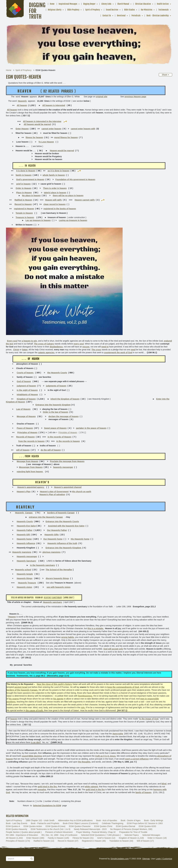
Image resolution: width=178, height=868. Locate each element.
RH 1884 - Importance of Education (22, 835)
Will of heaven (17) (145, 841)
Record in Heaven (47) (68, 841)
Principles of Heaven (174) (18, 841)
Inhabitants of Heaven (27, 395)
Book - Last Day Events (17, 823)
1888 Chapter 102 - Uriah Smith (40, 820)
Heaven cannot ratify (85, 200)
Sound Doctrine (112, 10)
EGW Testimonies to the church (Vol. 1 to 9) (51, 829)
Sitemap (146, 859)
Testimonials (163, 10)
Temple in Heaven (24, 213)
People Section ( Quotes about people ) (24, 832)
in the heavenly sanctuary (42, 565)
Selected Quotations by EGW (47, 806)
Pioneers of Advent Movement (59, 832)
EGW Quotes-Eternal (126, 826)
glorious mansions (51, 552)
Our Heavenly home (53, 539)
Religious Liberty (55, 10)
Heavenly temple (25, 574)
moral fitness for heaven (66, 137)
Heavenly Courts (25, 521)
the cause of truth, (35, 710)
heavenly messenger (63, 467)
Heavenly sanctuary (52, 602)
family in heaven (24, 175)
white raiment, (92, 787)
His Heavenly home (80, 539)
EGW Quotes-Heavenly (17, 829)
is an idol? (36, 742)
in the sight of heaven (27, 390)
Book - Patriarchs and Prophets (45, 823)
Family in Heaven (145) (58, 838)
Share (165, 75)
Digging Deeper (89, 4)
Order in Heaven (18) (157, 838)
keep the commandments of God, (123, 687)
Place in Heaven (24, 193)
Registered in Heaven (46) (94, 841)
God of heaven (24, 381)
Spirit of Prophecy (93, 10)
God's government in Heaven (30, 179)
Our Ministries (147, 10)
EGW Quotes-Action (33, 826)
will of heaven (23, 450)
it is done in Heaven (26, 171)
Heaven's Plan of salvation (52, 494)
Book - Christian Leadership (158, 16)
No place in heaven (31, 196)
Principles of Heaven (27, 432)
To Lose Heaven (46, 142)
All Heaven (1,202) (14, 838)
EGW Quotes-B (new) (55, 826)
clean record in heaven (55, 204)
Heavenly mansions (22, 552)
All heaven (22, 105)
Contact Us (107, 16)
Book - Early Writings (154, 820)
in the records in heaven (68, 441)
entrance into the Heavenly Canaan (46, 517)
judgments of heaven (56, 386)
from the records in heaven (31, 441)
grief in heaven (23, 184)
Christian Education (143, 4)
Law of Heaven (23, 409)
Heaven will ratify (53, 200)
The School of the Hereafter (59, 570)
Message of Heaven (26, 416)
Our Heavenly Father (57, 530)
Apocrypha (118, 734)
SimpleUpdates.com (120, 859)
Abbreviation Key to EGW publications (75, 820)
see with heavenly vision (59, 587)
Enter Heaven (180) (35, 838)
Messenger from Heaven (31, 467)
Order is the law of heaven (56, 412)
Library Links (106, 4)
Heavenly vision (24, 587)
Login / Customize (164, 859)
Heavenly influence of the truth (62, 543)
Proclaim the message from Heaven (67, 461)
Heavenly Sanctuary (26, 561)
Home (52, 4)
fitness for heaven (34, 137)
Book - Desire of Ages (131, 820)
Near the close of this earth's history (54, 684)
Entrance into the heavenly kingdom (53, 405)
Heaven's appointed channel (68, 487)
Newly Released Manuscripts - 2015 (90, 829)
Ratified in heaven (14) (44, 841)
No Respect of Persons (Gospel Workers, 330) (131, 829)
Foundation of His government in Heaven (75, 179)
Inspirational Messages (68, 4)
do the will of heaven (51, 450)
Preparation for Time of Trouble (133, 832)
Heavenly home (24, 539)
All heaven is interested (54, 105)
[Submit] (32, 859)
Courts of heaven (25, 373)
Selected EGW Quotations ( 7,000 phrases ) (101, 835)
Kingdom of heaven (26, 399)
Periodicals (136, 16)
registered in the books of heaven (60, 209)
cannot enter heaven (51, 129)
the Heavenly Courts (57, 373)
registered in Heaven (24, 209)
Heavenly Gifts (52, 535)
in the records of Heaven (59, 437)
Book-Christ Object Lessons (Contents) (81, 823)
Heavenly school (23, 570)
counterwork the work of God (118, 353)
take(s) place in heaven (55, 193)
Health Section (163, 4)
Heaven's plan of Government (54, 492)
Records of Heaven (25, 437)
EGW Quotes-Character (80, 826)
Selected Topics (132, 835)
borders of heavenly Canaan (61, 513)
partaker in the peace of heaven (91, 428)
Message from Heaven (28, 461)
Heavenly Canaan (24, 513)
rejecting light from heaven (30, 472)
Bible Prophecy (73, 10)
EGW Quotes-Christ (103, 826)
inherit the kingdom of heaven (65, 399)
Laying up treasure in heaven (73, 220)
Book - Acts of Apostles (107, 820)
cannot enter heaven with (83, 129)
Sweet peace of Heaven (55, 428)
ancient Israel (21, 687)
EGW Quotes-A (13, 826)
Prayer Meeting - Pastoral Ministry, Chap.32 (96, 832)
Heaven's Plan (24, 492)
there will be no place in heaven (68, 196)
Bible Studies (130, 10)
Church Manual (123, 4)
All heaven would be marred (37, 124)
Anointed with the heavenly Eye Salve (66, 526)
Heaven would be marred (62, 151)
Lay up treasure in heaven (38, 220)
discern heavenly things (57, 578)
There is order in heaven (55, 188)
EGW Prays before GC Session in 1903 (145, 823)
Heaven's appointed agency (31, 487)
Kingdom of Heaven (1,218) (131, 838)
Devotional (121, 16)
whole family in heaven (54, 175)
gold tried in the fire (47, 787)
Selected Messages (151, 835)
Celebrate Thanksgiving (113, 823)
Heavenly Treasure (27, 583)
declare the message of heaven (63, 416)
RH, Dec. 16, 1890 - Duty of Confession (59, 835)
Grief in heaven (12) (106, 838)
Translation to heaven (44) (121, 841)
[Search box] (20, 859)
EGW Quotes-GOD (147, 826)
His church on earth (82, 492)
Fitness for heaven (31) (83, 838)
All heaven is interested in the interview (42, 121)
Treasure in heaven (25, 217)
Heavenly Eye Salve (26, 526)
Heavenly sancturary (53, 598)
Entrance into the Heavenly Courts (62, 521)
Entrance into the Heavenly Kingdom (64, 548)
